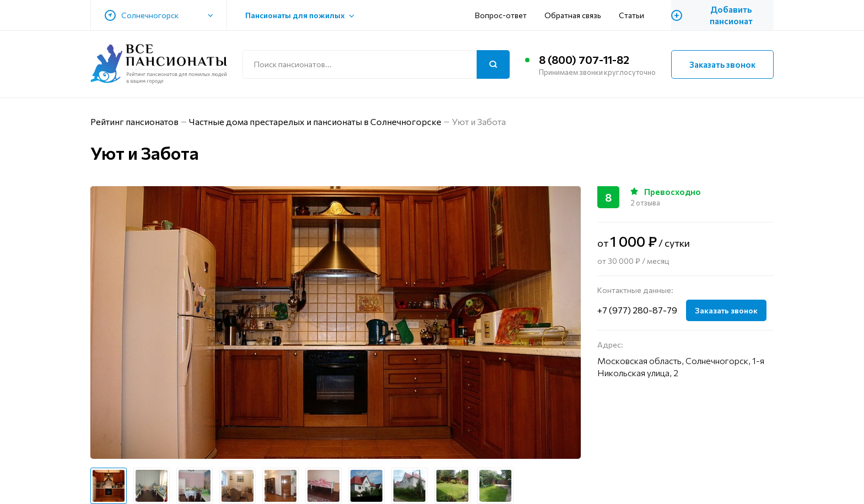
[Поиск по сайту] (376, 64)
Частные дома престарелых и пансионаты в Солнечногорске (315, 121)
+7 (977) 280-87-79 (637, 310)
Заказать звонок (722, 64)
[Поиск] (493, 64)
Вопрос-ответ (501, 15)
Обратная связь (573, 15)
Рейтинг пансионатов (134, 121)
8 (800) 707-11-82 (584, 59)
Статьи (631, 15)
